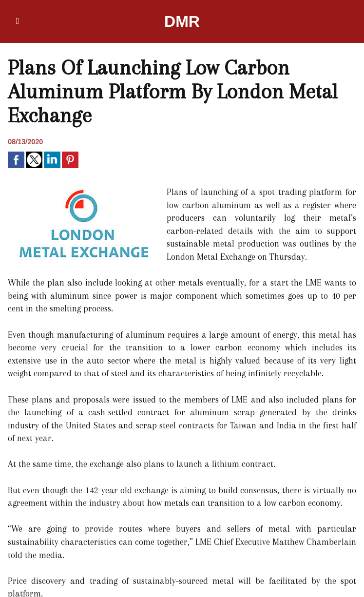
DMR (182, 21)
